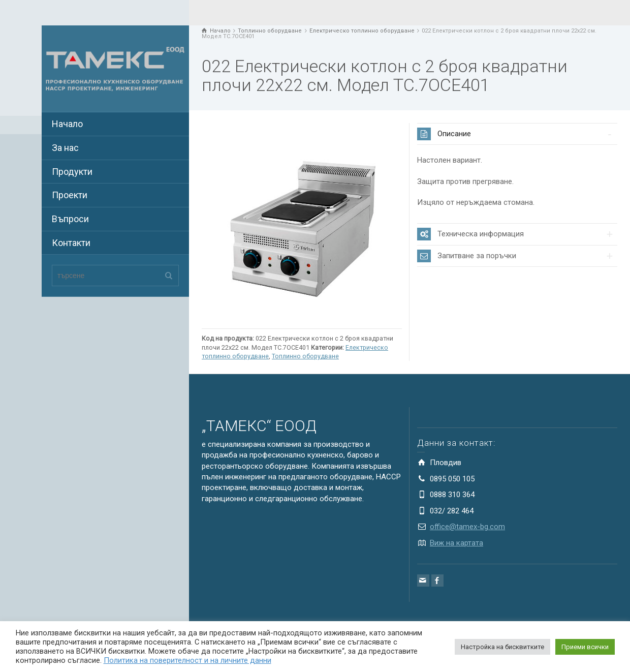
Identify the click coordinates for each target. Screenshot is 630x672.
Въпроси (70, 219)
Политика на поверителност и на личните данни (187, 660)
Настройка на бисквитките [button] (502, 647)
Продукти (72, 172)
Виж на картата (456, 543)
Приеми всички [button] (585, 647)
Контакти (71, 243)
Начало (67, 124)
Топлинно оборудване (305, 356)
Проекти (70, 195)
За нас (65, 148)
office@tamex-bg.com (467, 527)
